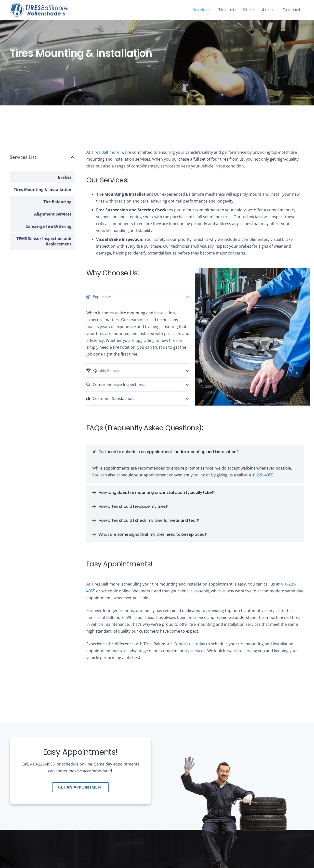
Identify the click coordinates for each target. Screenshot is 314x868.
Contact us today (189, 644)
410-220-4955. (262, 475)
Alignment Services (53, 214)
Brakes (65, 177)
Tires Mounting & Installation (43, 190)
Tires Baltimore (105, 152)
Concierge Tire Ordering (48, 226)
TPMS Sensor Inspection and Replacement (44, 241)
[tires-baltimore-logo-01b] (39, 10)
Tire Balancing (57, 202)
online (199, 475)
